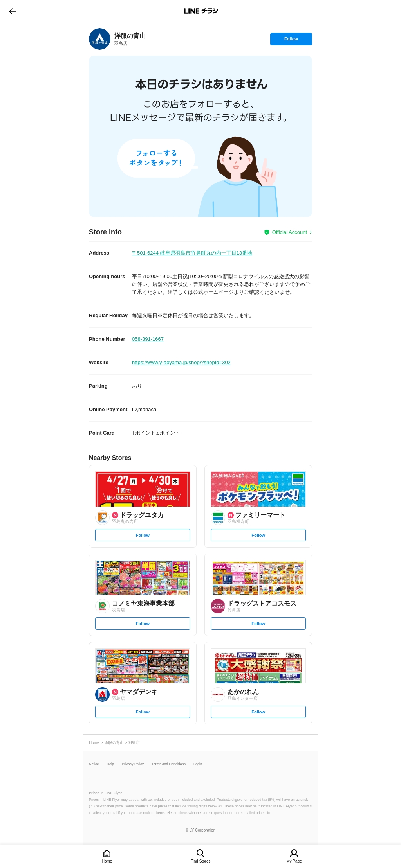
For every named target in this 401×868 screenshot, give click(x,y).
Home (107, 861)
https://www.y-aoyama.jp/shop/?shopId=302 (181, 362)
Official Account (290, 232)
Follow (291, 41)
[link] (100, 39)
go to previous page (13, 11)
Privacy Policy (133, 764)
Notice (94, 764)
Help (111, 764)
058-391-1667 (148, 339)
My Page (294, 861)
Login (198, 764)
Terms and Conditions (169, 764)
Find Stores (200, 861)
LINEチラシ (201, 11)
